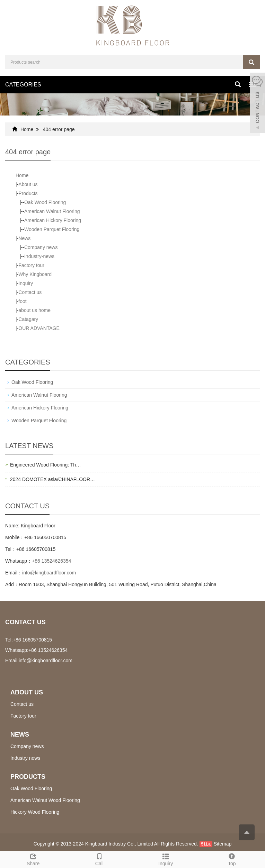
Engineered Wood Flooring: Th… (45, 465)
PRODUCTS (28, 777)
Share (33, 859)
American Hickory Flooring (53, 220)
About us (28, 184)
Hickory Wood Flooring (35, 812)
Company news (41, 247)
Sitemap (223, 844)
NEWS (20, 735)
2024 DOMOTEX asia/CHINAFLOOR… (52, 479)
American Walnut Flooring (52, 211)
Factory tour (31, 265)
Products (28, 193)
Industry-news (39, 256)
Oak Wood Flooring (45, 202)
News (24, 238)
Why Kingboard (35, 274)
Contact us (30, 292)
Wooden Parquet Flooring (52, 229)
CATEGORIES (23, 85)
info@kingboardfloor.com (49, 573)
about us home (34, 310)
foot (22, 301)
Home (27, 129)
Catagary (28, 319)
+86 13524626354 (51, 561)
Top (232, 859)
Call (99, 859)
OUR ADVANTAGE (39, 328)
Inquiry (26, 283)
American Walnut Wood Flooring (45, 800)
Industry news (25, 758)
